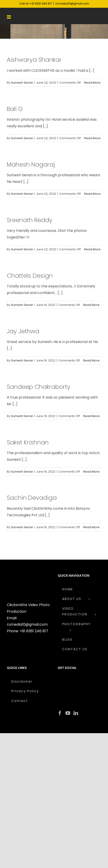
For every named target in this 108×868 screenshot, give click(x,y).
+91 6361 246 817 (34, 631)
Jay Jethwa (23, 331)
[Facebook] (60, 713)
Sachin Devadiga (32, 498)
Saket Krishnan (28, 442)
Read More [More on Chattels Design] (91, 305)
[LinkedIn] (76, 713)
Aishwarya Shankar (34, 60)
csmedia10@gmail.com (72, 4)
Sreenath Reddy (30, 220)
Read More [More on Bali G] (92, 138)
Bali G (15, 109)
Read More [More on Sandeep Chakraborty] (91, 416)
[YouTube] (68, 713)
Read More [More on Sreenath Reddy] (92, 249)
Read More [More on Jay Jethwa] (91, 360)
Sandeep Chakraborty (39, 387)
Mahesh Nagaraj (31, 164)
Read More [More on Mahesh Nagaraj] (92, 194)
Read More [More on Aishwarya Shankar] (92, 83)
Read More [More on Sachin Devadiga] (91, 527)
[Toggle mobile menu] (9, 17)
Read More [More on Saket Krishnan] (91, 472)
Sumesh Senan (22, 83)
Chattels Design (30, 276)
